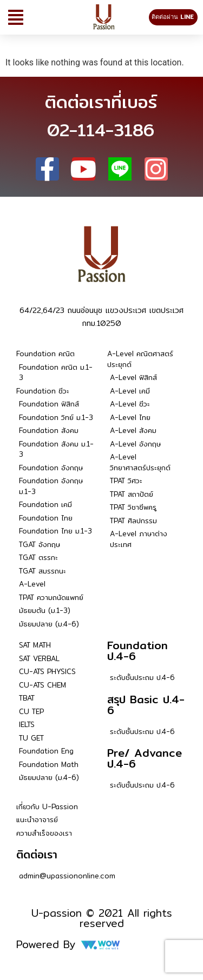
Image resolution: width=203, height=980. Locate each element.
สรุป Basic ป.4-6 (146, 705)
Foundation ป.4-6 (137, 651)
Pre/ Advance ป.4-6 (145, 758)
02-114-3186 (101, 130)
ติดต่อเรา (37, 854)
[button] (16, 17)
